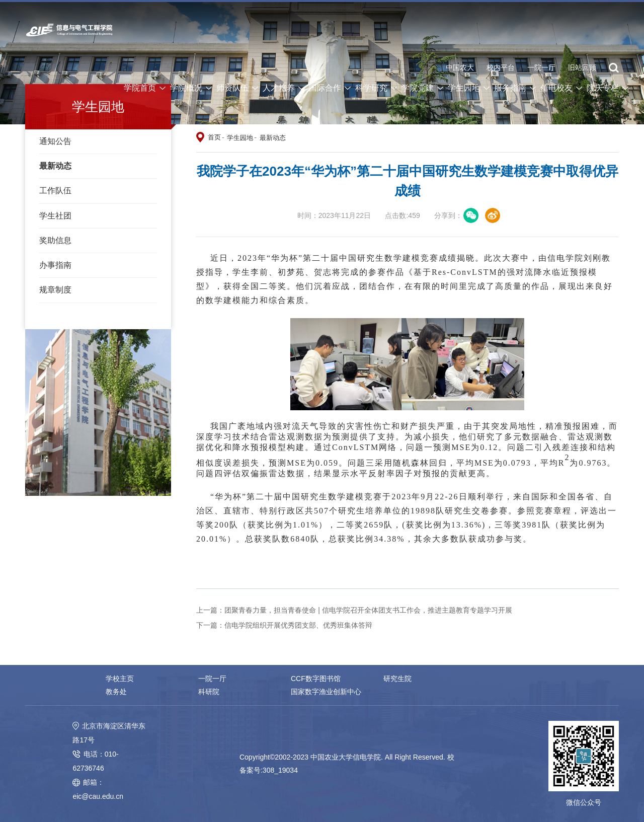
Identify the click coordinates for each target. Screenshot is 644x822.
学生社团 (55, 216)
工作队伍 (55, 191)
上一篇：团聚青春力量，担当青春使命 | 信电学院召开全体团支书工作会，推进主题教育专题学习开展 (354, 610)
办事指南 (55, 265)
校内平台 (501, 68)
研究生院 (397, 679)
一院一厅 (541, 68)
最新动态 (55, 166)
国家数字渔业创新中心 (233, 692)
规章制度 (55, 290)
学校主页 (120, 679)
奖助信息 (55, 240)
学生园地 (240, 138)
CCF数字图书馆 (315, 679)
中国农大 (460, 68)
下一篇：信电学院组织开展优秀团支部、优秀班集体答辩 (284, 625)
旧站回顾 (582, 68)
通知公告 (55, 141)
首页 (214, 137)
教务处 (486, 679)
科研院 (116, 692)
